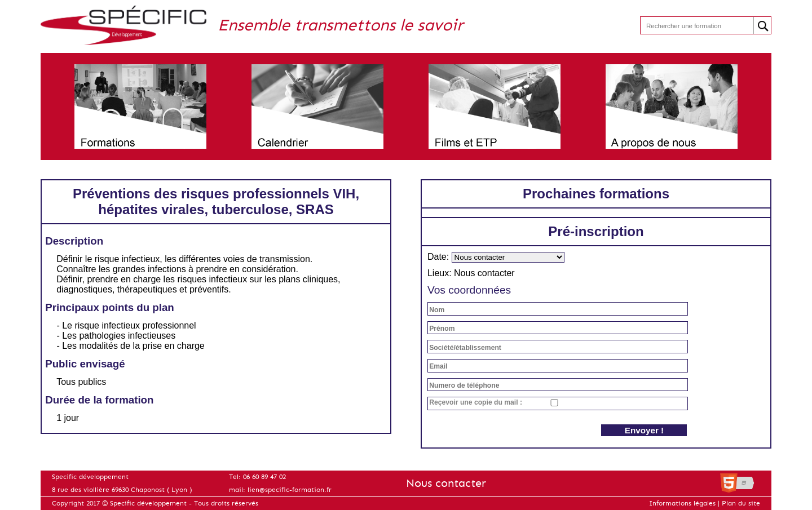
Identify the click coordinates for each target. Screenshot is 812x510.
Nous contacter (446, 483)
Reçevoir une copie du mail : (476, 402)
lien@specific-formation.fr (290, 490)
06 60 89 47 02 (264, 477)
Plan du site (741, 503)
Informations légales (682, 503)
